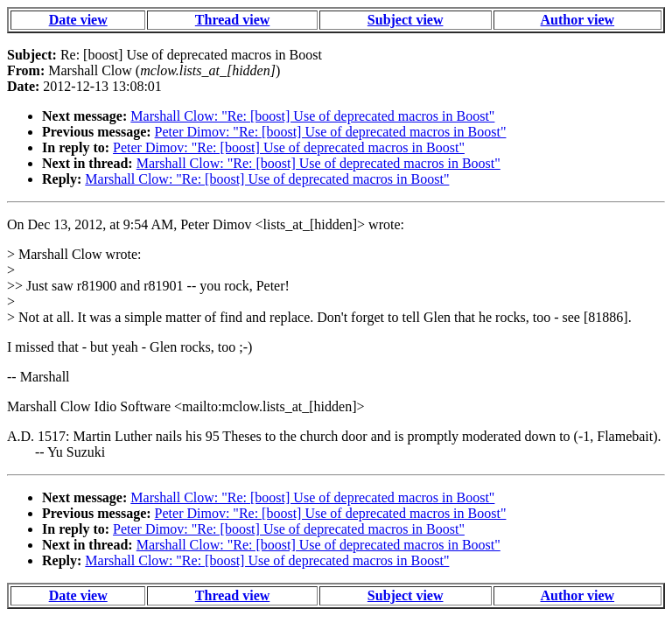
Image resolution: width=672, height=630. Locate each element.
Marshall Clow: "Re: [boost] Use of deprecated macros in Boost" (312, 116)
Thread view (232, 20)
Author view (578, 20)
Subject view (406, 20)
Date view (78, 20)
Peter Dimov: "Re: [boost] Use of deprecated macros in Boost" (331, 132)
